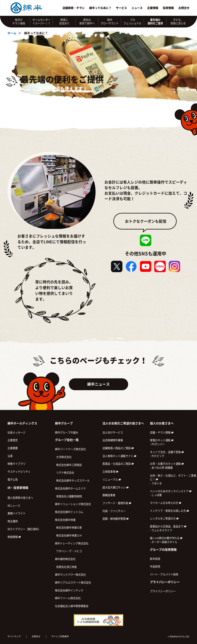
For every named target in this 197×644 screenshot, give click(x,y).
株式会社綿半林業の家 (68, 528)
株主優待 (13, 521)
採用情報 (168, 8)
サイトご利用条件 (60, 636)
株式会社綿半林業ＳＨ (68, 535)
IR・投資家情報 (18, 488)
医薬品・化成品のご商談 (118, 464)
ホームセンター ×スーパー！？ (41, 22)
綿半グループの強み (67, 432)
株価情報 (14, 537)
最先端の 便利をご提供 (155, 22)
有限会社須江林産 (66, 567)
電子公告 (13, 480)
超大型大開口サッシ (116, 487)
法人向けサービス (113, 432)
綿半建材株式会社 (65, 559)
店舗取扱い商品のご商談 (118, 448)
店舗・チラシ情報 (162, 432)
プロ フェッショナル (132, 22)
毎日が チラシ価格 (19, 22)
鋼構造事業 (109, 495)
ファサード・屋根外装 (117, 503)
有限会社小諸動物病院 (68, 496)
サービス (121, 8)
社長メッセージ (17, 432)
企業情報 (153, 8)
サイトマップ (14, 636)
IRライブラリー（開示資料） (24, 529)
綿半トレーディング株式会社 (72, 543)
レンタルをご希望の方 (164, 518)
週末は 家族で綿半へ (87, 22)
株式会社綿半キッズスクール (72, 481)
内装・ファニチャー (114, 511)
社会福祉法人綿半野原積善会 (72, 606)
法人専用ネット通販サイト (119, 456)
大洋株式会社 (63, 457)
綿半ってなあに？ (100, 8)
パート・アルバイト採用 (164, 574)
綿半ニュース (98, 384)
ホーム (12, 33)
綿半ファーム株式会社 (68, 598)
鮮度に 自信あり (64, 22)
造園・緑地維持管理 (116, 519)
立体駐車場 (110, 472)
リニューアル (112, 480)
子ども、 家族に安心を (178, 22)
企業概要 (13, 448)
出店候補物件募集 (113, 440)
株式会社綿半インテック (69, 590)
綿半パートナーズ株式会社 (70, 449)
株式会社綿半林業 (65, 520)
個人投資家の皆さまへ (20, 498)
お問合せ (184, 8)
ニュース (137, 8)
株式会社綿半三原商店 (68, 465)
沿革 (10, 456)
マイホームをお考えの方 (166, 503)
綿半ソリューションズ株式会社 (73, 504)
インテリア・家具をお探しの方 (169, 511)
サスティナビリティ (19, 472)
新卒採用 (155, 559)
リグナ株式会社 (65, 473)
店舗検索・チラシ (74, 8)
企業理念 (13, 440)
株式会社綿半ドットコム (69, 512)
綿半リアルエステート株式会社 (73, 583)
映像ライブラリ (17, 464)
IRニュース (14, 506)
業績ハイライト (17, 513)
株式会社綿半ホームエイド (70, 488)
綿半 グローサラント (110, 22)
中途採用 (155, 567)
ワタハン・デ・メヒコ (68, 551)
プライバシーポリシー (163, 591)
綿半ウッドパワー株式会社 (70, 575)
